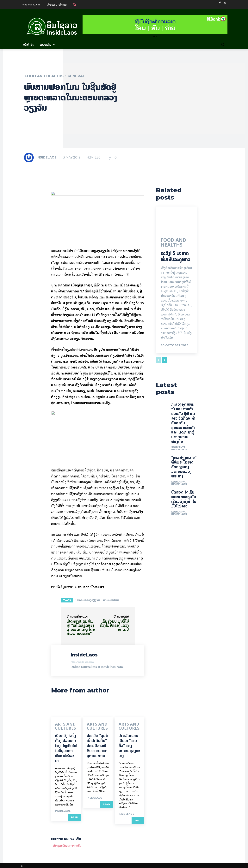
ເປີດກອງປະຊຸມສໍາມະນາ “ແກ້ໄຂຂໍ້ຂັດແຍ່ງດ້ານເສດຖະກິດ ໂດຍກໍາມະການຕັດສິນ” (81, 627)
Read (75, 816)
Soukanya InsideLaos (179, 452)
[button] (75, 5)
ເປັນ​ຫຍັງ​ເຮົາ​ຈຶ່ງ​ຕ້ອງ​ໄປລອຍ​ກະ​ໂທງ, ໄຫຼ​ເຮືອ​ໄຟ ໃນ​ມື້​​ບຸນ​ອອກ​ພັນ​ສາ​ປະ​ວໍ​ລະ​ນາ (66, 747)
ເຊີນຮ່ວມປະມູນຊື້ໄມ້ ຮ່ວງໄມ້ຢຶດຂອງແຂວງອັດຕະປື (114, 625)
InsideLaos (47, 157)
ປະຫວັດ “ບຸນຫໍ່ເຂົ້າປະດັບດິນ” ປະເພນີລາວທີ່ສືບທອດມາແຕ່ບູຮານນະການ (97, 744)
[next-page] (165, 362)
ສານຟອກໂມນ (111, 600)
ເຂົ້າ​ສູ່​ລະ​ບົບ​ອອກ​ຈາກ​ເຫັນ (67, 844)
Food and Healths (44, 76)
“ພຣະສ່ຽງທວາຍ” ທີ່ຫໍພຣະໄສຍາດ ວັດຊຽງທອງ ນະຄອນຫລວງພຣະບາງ (184, 471)
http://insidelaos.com (82, 662)
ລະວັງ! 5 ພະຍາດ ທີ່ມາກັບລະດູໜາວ (176, 258)
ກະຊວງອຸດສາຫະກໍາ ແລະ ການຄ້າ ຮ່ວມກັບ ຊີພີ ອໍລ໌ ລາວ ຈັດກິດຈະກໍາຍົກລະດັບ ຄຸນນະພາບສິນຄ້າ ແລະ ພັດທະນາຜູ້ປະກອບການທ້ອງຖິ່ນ (183, 427)
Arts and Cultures (62, 726)
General (76, 76)
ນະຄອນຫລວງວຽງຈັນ (87, 600)
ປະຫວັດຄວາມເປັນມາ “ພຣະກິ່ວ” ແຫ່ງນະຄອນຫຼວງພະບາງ (129, 744)
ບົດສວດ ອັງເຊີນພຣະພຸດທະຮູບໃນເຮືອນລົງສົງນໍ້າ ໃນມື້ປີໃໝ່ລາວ (184, 503)
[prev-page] (158, 362)
